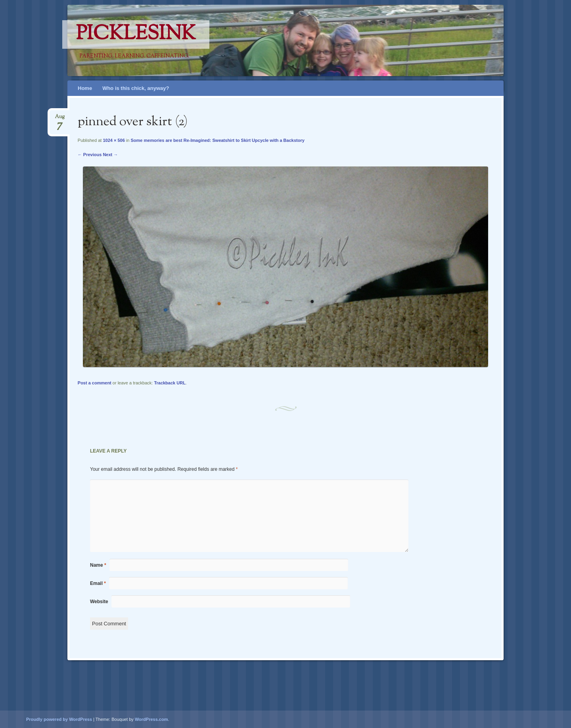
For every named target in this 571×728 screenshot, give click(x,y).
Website (99, 602)
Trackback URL (170, 383)
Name (98, 565)
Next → (110, 155)
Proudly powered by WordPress (59, 719)
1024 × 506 (114, 140)
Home (85, 88)
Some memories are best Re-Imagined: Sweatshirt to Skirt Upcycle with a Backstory (217, 140)
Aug (60, 119)
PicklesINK (136, 34)
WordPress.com (151, 719)
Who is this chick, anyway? (136, 88)
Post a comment (95, 383)
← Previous (90, 155)
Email (98, 583)
